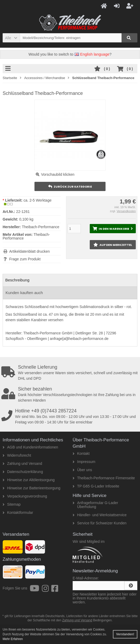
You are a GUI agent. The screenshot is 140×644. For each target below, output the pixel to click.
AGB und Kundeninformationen (30, 447)
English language (92, 54)
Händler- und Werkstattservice (100, 515)
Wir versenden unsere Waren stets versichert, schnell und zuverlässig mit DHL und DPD (71, 373)
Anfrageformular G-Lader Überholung (95, 505)
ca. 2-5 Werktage (37, 200)
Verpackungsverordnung (25, 496)
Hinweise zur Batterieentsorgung (31, 488)
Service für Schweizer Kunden (100, 523)
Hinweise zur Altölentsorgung (29, 480)
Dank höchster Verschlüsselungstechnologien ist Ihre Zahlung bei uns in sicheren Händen (71, 394)
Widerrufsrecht (17, 455)
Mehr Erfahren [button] (13, 639)
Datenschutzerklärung (23, 472)
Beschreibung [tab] (17, 280)
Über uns (82, 470)
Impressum (84, 462)
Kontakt (81, 453)
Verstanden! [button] (125, 634)
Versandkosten (126, 211)
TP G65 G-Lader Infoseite (96, 486)
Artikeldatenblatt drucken (29, 251)
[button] (11, 38)
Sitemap (12, 504)
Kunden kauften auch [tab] (24, 293)
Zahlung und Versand (22, 464)
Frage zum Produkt (25, 259)
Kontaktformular (18, 513)
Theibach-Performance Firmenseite (104, 478)
